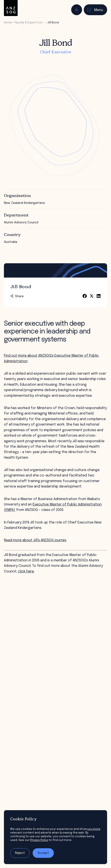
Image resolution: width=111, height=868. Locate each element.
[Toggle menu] (95, 10)
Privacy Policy (39, 840)
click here (26, 571)
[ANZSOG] (11, 8)
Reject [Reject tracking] (20, 853)
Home (8, 23)
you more (94, 829)
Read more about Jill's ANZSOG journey (35, 540)
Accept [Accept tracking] (43, 853)
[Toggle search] (77, 10)
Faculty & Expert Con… (30, 23)
